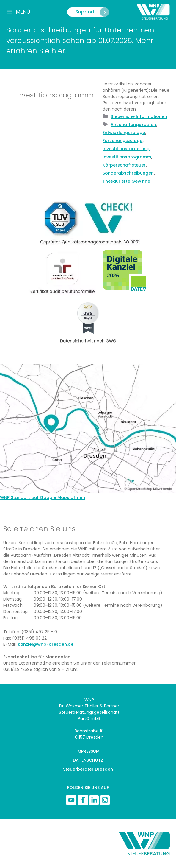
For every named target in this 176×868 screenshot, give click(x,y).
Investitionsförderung (126, 149)
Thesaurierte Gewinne (126, 181)
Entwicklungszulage (124, 133)
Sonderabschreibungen (128, 173)
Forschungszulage (122, 141)
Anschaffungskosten (133, 125)
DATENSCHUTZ (88, 760)
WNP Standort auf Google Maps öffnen (43, 497)
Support (92, 12)
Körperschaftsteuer (124, 165)
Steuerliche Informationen (139, 116)
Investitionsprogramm (127, 157)
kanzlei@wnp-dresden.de (46, 644)
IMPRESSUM (88, 751)
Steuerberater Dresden (88, 769)
